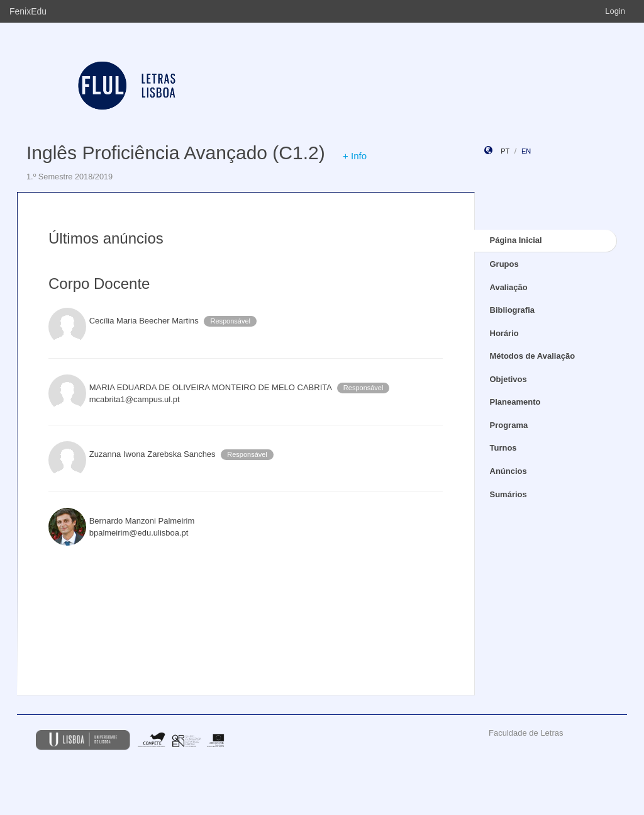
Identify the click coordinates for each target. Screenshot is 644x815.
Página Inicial (516, 240)
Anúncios (508, 471)
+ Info (355, 156)
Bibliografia (513, 310)
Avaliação (509, 287)
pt (505, 151)
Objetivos (508, 379)
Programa (509, 425)
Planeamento (515, 402)
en (526, 151)
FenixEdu (28, 11)
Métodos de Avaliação (533, 356)
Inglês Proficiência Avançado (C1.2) (176, 153)
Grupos (504, 264)
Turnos (503, 448)
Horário (504, 333)
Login (615, 11)
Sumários (508, 494)
